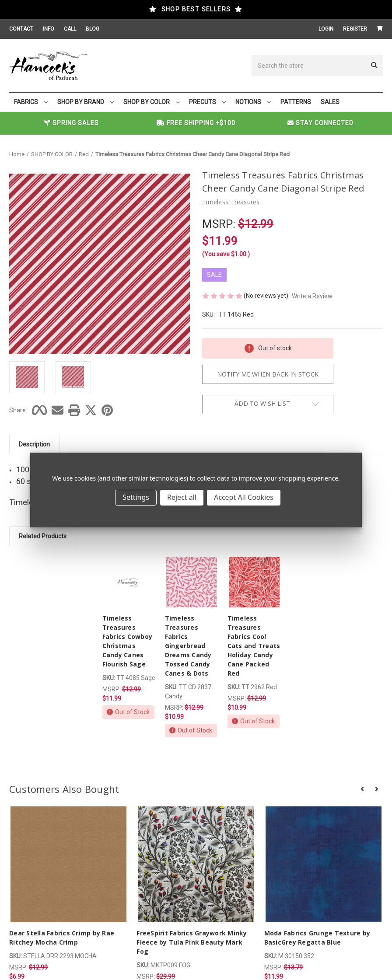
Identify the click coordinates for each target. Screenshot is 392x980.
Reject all (182, 497)
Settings (136, 497)
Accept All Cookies (244, 497)
